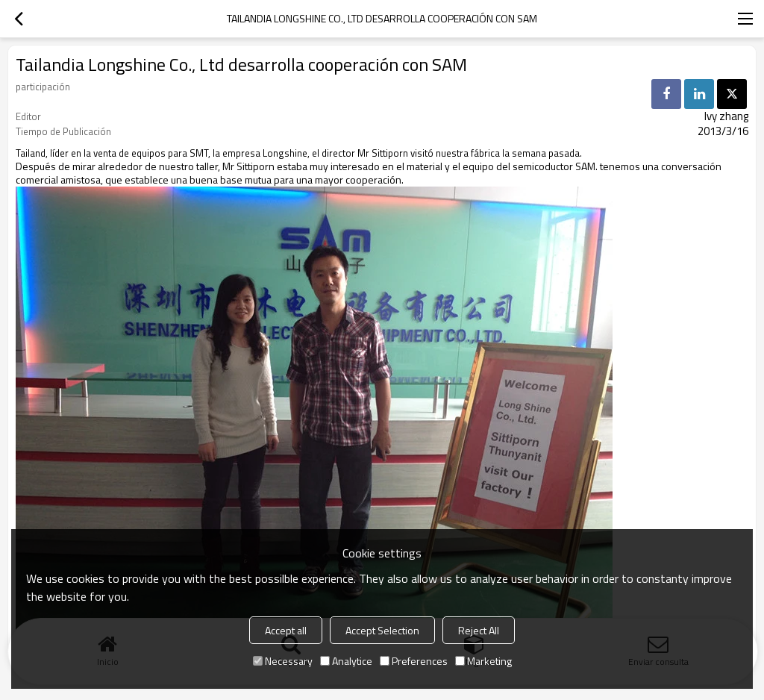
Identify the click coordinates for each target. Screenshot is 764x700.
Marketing (483, 661)
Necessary (283, 661)
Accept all (286, 630)
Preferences (414, 661)
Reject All (479, 630)
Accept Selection (382, 630)
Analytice (346, 661)
